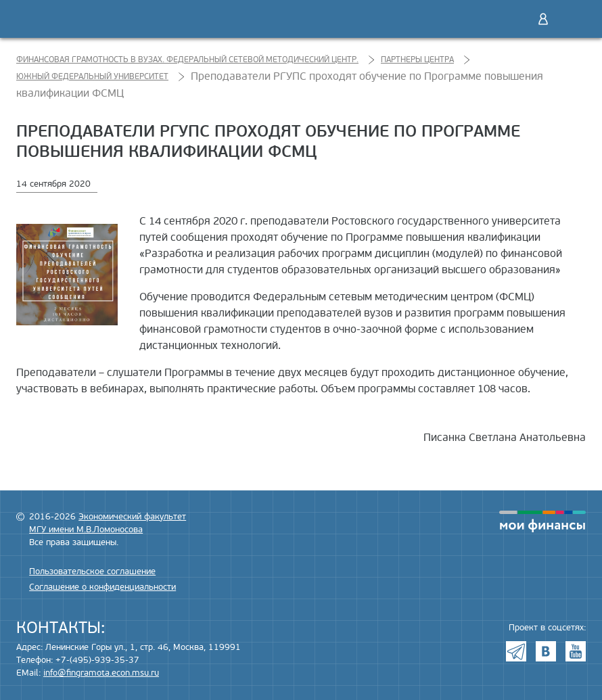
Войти (543, 19)
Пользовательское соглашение (92, 571)
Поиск (515, 19)
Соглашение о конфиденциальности (102, 587)
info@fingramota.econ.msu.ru (101, 673)
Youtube (576, 651)
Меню (572, 19)
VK (546, 651)
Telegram (516, 651)
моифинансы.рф (542, 521)
